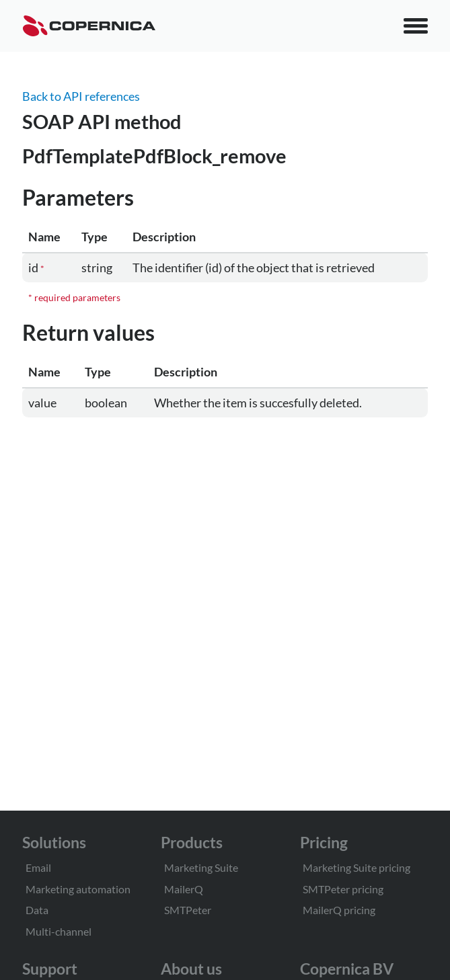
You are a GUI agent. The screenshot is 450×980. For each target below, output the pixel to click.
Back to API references (81, 96)
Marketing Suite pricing (357, 867)
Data (37, 910)
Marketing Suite (201, 867)
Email (38, 867)
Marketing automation (78, 889)
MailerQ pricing (339, 910)
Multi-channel (59, 931)
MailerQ (184, 889)
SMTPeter (188, 910)
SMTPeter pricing (343, 889)
